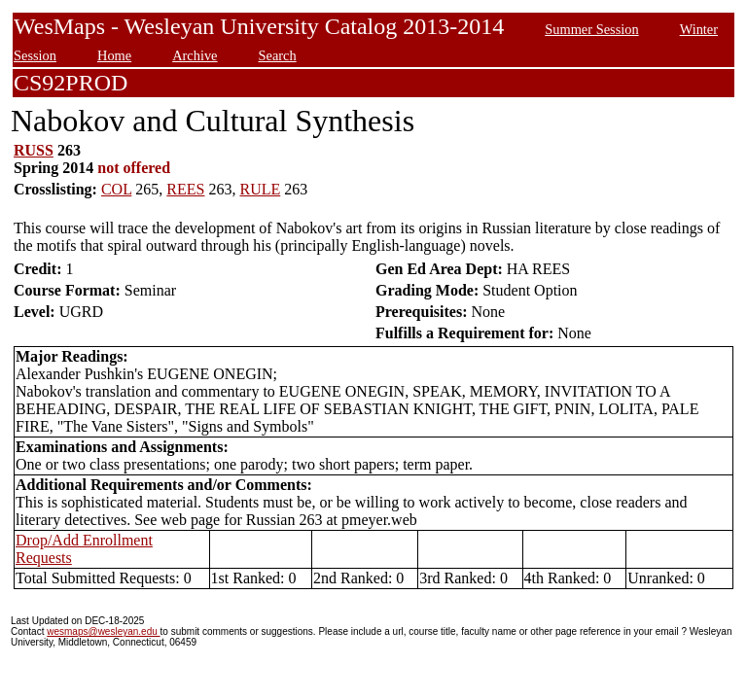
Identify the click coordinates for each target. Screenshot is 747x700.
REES (185, 189)
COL (116, 189)
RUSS (34, 150)
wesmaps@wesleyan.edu (103, 631)
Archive (195, 55)
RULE (260, 189)
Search (278, 55)
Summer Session (591, 29)
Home (114, 55)
